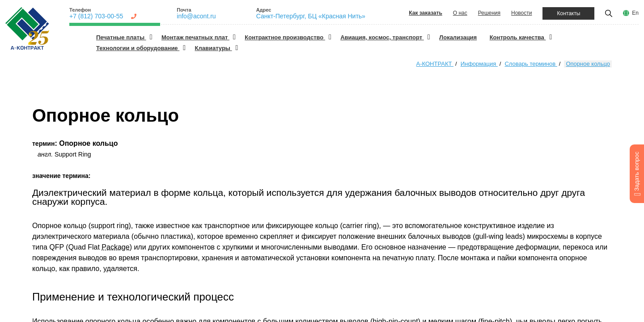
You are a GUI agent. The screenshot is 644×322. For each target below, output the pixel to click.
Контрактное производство (285, 37)
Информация (479, 64)
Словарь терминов (531, 64)
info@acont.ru (196, 16)
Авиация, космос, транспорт (382, 37)
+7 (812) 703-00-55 (96, 16)
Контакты (568, 13)
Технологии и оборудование (138, 48)
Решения (489, 13)
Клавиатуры (214, 48)
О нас (460, 13)
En (635, 13)
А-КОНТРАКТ (435, 64)
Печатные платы (121, 37)
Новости (521, 13)
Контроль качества (518, 37)
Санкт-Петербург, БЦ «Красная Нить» (311, 16)
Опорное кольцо (588, 64)
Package (115, 247)
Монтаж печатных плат (195, 37)
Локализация (458, 37)
